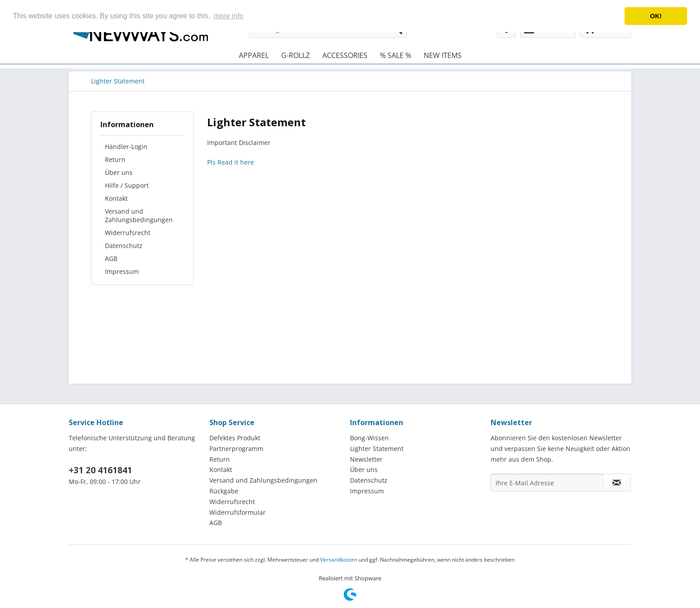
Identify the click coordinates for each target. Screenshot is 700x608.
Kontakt (116, 198)
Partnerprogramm (236, 449)
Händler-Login (126, 147)
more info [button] (228, 16)
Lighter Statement (377, 449)
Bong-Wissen (369, 438)
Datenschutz (124, 246)
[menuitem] (254, 55)
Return (115, 159)
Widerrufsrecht (128, 233)
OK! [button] (656, 16)
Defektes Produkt (235, 438)
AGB (111, 259)
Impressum (122, 271)
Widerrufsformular (237, 512)
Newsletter (366, 459)
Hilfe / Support (127, 185)
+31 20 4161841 (100, 470)
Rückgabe (224, 491)
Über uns (119, 172)
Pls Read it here (231, 162)
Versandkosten (339, 560)
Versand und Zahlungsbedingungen (139, 215)
